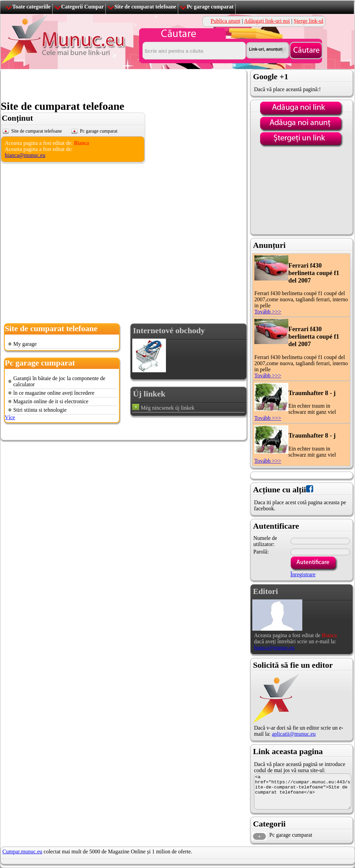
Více (10, 417)
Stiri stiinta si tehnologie (40, 410)
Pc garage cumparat (210, 7)
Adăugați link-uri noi (267, 21)
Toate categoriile (31, 7)
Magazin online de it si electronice (51, 401)
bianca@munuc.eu (25, 155)
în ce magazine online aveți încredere (54, 393)
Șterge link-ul (309, 21)
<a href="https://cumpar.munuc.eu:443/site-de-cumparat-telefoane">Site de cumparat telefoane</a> (303, 792)
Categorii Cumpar (83, 7)
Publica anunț (226, 21)
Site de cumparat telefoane (145, 7)
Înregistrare (303, 574)
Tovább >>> (268, 312)
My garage (25, 344)
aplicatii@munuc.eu (294, 734)
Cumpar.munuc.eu (22, 852)
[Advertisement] (124, 85)
